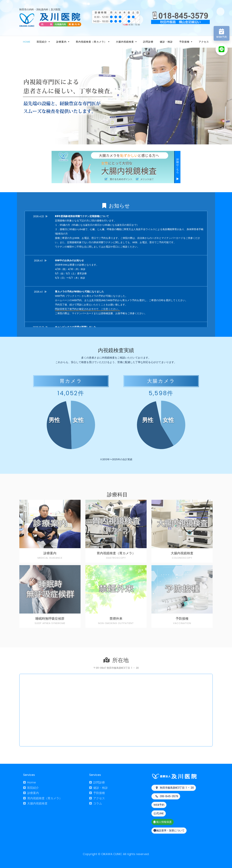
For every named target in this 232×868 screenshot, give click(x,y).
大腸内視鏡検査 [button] (125, 42)
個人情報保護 (163, 822)
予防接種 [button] (185, 42)
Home (27, 42)
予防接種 (97, 793)
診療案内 (31, 793)
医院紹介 (31, 788)
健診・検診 (166, 42)
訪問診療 (148, 42)
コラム (96, 803)
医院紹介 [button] (42, 42)
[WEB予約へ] (222, 33)
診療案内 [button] (62, 42)
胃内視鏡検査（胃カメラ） (43, 798)
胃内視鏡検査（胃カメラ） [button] (92, 42)
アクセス (204, 42)
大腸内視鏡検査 (35, 803)
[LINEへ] (222, 49)
